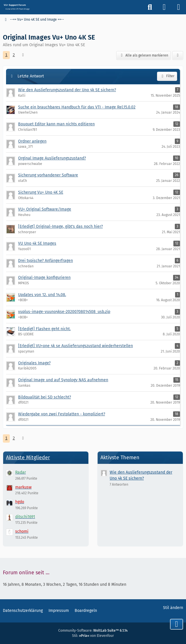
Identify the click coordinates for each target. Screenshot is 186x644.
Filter (167, 76)
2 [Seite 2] (14, 55)
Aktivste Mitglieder (28, 458)
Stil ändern (173, 608)
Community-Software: (93, 631)
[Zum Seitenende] (177, 624)
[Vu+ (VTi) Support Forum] (17, 7)
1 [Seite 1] (6, 55)
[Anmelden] (164, 7)
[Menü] (179, 7)
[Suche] (150, 7)
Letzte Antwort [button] (31, 76)
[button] (178, 56)
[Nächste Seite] (23, 55)
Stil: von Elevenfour (93, 636)
